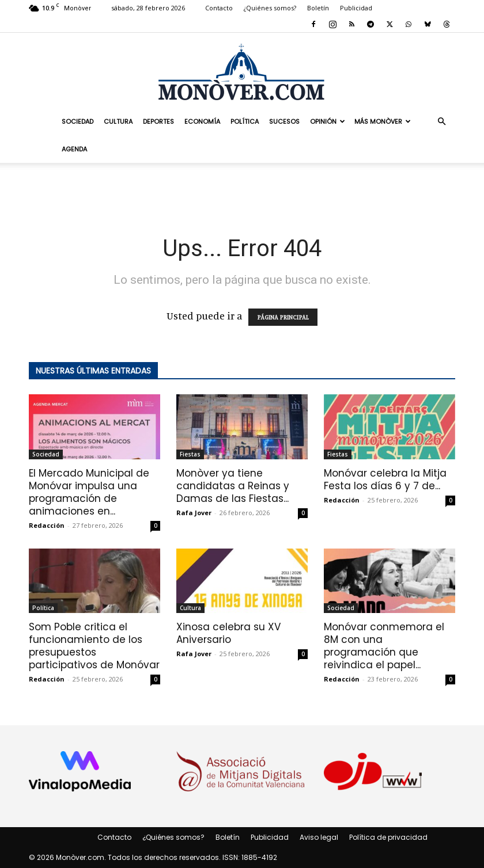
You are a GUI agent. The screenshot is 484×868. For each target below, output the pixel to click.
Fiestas (190, 454)
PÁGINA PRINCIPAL (283, 317)
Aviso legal (319, 837)
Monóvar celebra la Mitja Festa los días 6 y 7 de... (385, 479)
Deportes (158, 121)
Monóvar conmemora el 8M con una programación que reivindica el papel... (384, 646)
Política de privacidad (388, 837)
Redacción (47, 525)
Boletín (318, 8)
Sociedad (77, 121)
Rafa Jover (194, 513)
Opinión (328, 121)
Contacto (219, 8)
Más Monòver (383, 121)
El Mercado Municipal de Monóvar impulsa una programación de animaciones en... (89, 492)
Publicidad (356, 8)
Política (245, 121)
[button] (441, 121)
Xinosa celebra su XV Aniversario (228, 633)
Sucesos (284, 121)
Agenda (74, 149)
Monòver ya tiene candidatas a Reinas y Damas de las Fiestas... (233, 486)
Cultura (118, 121)
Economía (202, 121)
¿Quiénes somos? (270, 8)
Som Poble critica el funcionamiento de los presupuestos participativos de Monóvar (94, 646)
